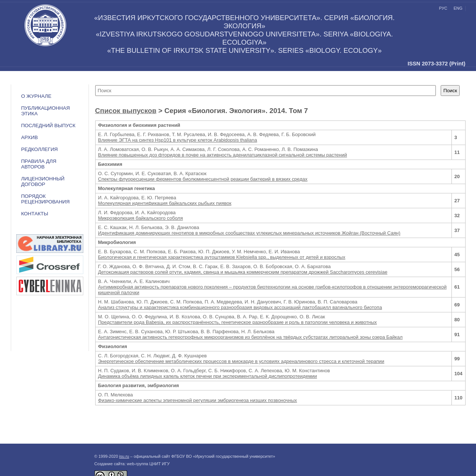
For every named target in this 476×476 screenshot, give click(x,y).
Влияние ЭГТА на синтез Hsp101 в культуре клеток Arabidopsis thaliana (178, 140)
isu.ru (124, 456)
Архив (30, 137)
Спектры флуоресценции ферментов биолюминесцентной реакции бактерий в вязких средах (203, 179)
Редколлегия (40, 149)
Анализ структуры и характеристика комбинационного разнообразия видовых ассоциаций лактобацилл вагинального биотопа (240, 307)
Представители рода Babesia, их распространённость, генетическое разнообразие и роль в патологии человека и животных (238, 322)
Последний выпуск (48, 126)
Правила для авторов (39, 164)
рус (443, 8)
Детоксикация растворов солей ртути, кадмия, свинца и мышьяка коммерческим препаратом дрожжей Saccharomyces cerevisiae (243, 272)
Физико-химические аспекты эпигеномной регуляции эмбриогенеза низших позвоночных (198, 400)
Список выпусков (126, 111)
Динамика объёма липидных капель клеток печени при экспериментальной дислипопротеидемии (208, 376)
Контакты (35, 214)
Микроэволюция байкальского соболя (141, 218)
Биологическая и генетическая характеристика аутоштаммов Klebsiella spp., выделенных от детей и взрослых (222, 257)
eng (458, 8)
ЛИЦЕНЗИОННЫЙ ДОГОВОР (43, 181)
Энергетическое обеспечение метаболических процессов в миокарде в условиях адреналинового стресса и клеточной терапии (241, 361)
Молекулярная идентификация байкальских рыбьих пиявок (165, 203)
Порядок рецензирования (46, 199)
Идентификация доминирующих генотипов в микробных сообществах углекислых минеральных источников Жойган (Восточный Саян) (249, 233)
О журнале (36, 96)
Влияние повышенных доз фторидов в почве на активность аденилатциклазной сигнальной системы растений (223, 155)
